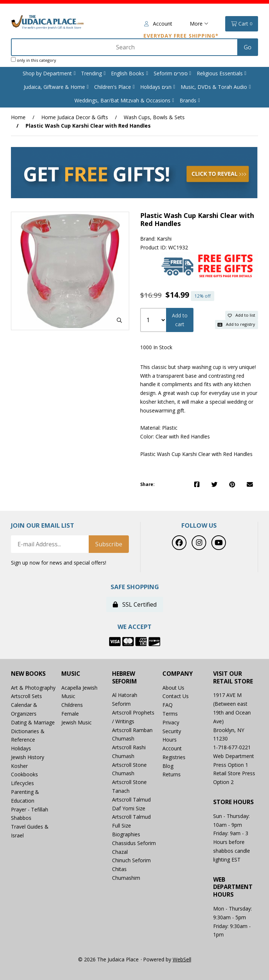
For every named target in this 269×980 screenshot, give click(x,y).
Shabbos (21, 818)
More (199, 24)
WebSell (182, 959)
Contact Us (176, 696)
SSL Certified (135, 604)
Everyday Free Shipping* (181, 36)
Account (158, 24)
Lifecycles (22, 783)
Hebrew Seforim (124, 678)
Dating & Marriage (33, 722)
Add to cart (180, 320)
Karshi (164, 239)
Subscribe (109, 544)
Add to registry (236, 324)
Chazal (120, 852)
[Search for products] (125, 47)
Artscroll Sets (26, 696)
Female (70, 714)
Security (172, 731)
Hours (170, 740)
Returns (172, 774)
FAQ (168, 705)
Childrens (72, 705)
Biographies (126, 834)
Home (18, 117)
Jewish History (28, 757)
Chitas (119, 869)
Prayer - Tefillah (30, 809)
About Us (173, 688)
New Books (28, 674)
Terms (170, 714)
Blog (168, 766)
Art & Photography (33, 688)
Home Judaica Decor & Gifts (75, 117)
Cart (242, 24)
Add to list (241, 315)
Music (71, 674)
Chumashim (126, 878)
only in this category (34, 60)
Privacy (171, 722)
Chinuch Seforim (131, 860)
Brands (188, 100)
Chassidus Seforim (134, 843)
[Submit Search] (248, 47)
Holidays (21, 748)
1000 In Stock (156, 347)
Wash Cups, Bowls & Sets (154, 117)
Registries (174, 757)
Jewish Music (76, 722)
